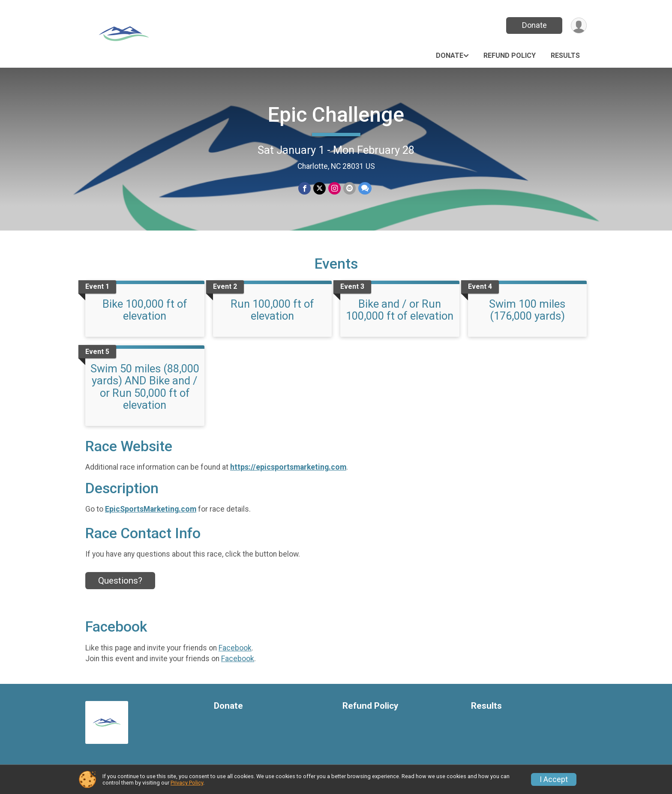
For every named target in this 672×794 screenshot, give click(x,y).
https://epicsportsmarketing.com (288, 467)
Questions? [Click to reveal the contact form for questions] (120, 581)
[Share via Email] (349, 188)
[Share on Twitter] (319, 188)
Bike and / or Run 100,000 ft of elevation (400, 310)
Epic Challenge (336, 115)
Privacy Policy (187, 783)
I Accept (554, 779)
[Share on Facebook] (304, 188)
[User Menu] (579, 25)
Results (565, 55)
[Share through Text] (365, 188)
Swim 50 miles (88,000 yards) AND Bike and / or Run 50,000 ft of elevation (145, 387)
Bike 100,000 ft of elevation (145, 310)
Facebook (235, 648)
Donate (534, 25)
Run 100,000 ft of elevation (272, 310)
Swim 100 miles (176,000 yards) (527, 310)
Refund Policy (510, 55)
